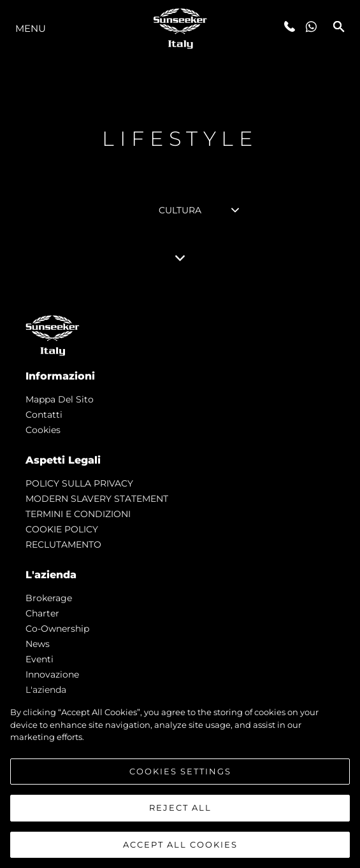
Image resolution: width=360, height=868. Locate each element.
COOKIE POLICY (62, 529)
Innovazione (52, 674)
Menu (31, 28)
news (38, 644)
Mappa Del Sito (60, 399)
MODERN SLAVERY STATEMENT (97, 499)
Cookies (43, 430)
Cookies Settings (180, 775)
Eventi (40, 659)
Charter (42, 613)
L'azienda (46, 690)
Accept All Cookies (180, 849)
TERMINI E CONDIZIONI (78, 514)
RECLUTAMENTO (63, 544)
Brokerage (49, 598)
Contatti (44, 415)
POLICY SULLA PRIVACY (79, 483)
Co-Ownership (57, 629)
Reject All (180, 812)
